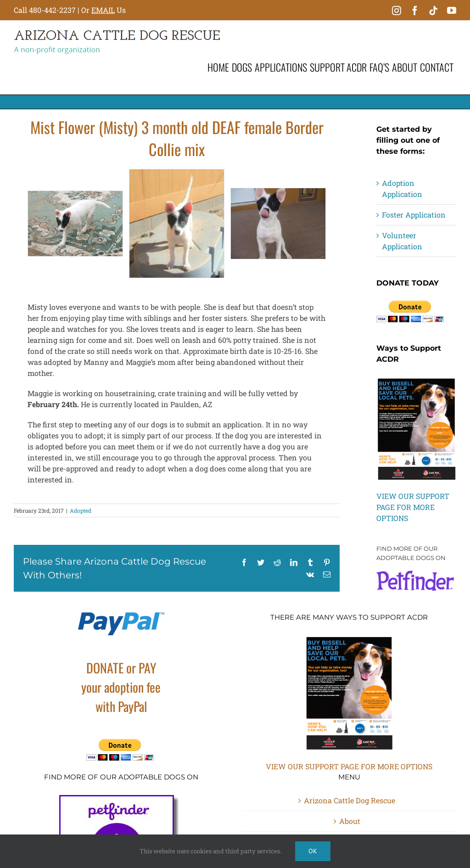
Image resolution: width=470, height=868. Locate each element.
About (350, 821)
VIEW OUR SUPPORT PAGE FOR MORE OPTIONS (413, 507)
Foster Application (414, 215)
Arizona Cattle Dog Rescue (350, 800)
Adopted (81, 510)
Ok (313, 851)
